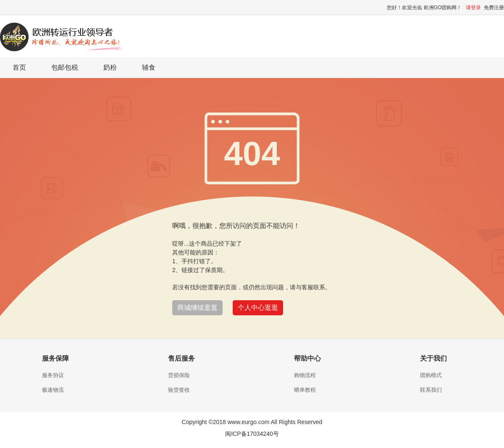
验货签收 (179, 390)
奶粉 (110, 67)
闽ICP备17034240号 (252, 434)
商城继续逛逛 (197, 308)
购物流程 (305, 375)
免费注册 (494, 8)
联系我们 (431, 390)
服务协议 (53, 375)
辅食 (149, 67)
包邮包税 (65, 67)
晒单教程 (305, 390)
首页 (19, 67)
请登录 (473, 8)
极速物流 (53, 390)
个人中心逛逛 (258, 308)
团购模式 (431, 375)
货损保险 (179, 375)
